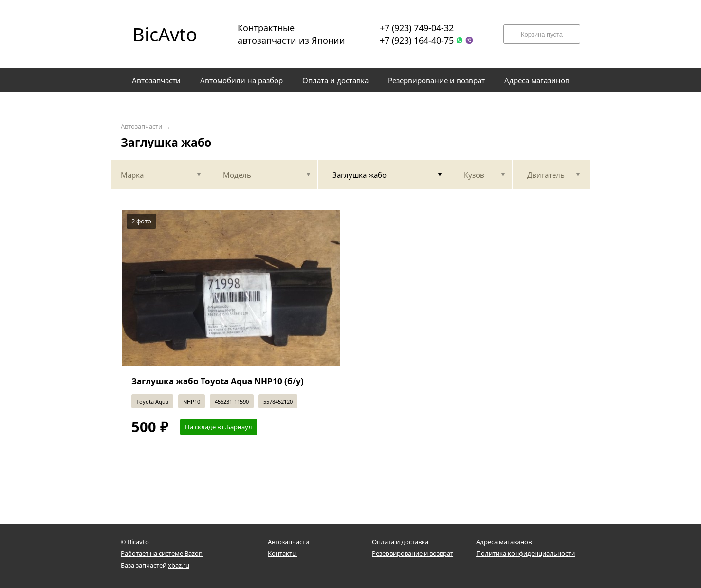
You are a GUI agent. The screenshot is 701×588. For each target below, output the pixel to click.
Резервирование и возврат (413, 553)
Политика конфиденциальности (526, 553)
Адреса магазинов (504, 542)
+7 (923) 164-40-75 (417, 40)
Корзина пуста (542, 34)
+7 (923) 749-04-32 (417, 28)
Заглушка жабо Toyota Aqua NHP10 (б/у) (218, 381)
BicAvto (165, 34)
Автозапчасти (141, 126)
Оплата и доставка (400, 542)
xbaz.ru (179, 565)
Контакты (282, 553)
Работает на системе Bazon (162, 553)
